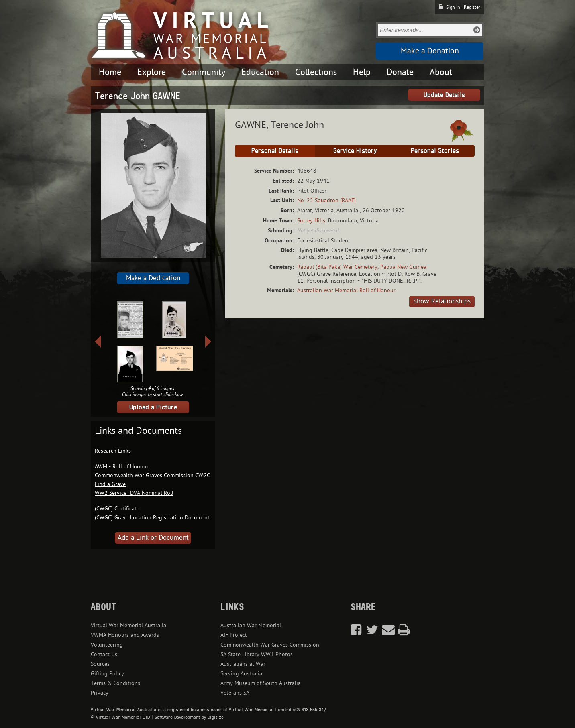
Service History (355, 150)
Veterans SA (235, 693)
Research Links (113, 451)
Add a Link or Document (153, 538)
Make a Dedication (153, 278)
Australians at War (243, 664)
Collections (316, 72)
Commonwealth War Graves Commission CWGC (152, 475)
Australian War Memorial (251, 625)
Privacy (100, 693)
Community (204, 72)
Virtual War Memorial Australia (128, 625)
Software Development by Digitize (189, 717)
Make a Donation (430, 51)
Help (362, 72)
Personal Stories (435, 150)
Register (472, 7)
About (441, 72)
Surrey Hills (311, 221)
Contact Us (104, 654)
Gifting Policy (107, 674)
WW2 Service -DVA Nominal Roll (134, 493)
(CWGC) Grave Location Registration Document (152, 518)
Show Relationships (442, 301)
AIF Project (234, 635)
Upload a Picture (153, 407)
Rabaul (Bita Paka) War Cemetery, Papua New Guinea (362, 267)
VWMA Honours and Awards (125, 635)
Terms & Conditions (115, 683)
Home (110, 72)
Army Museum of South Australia (261, 683)
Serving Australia (241, 674)
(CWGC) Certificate (117, 509)
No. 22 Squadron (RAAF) (326, 200)
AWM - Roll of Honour (122, 467)
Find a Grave (110, 484)
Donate (400, 72)
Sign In (453, 7)
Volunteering (107, 645)
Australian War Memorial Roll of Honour (346, 290)
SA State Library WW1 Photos (257, 654)
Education (260, 72)
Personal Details (275, 150)
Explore (152, 72)
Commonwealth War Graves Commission (270, 645)
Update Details (444, 95)
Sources (100, 664)
